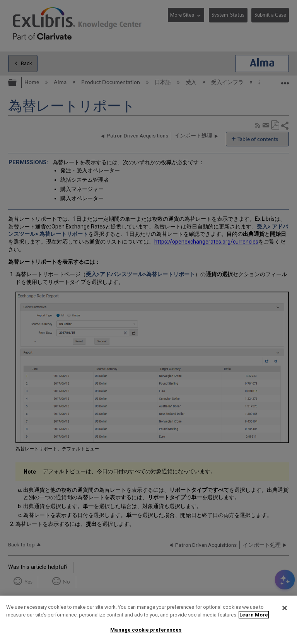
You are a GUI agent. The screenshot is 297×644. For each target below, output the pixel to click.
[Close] (285, 608)
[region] (148, 620)
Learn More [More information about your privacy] (254, 615)
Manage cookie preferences (146, 630)
